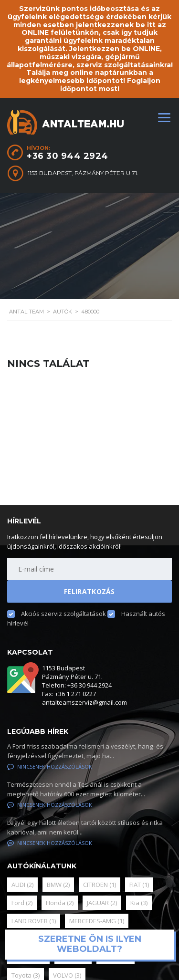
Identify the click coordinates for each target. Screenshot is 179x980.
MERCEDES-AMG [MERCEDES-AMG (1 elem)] (97, 921)
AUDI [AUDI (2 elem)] (22, 885)
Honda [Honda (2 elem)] (60, 903)
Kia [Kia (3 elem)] (139, 903)
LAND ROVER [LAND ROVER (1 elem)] (34, 921)
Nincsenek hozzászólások (50, 766)
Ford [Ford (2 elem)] (22, 903)
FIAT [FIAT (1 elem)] (139, 885)
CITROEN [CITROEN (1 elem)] (100, 885)
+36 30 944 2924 (68, 156)
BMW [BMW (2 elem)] (58, 885)
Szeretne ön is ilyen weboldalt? (90, 944)
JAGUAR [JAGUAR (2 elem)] (102, 903)
